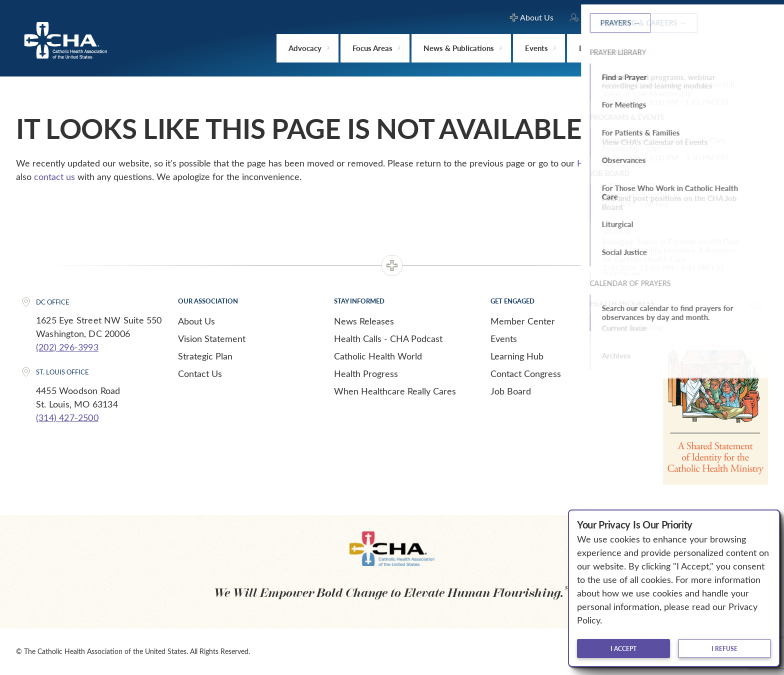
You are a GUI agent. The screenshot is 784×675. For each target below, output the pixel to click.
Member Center (523, 321)
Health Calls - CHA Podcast (388, 338)
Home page (600, 163)
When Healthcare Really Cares (395, 391)
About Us (196, 321)
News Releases (364, 321)
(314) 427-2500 (67, 417)
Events (504, 338)
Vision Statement (212, 338)
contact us (54, 176)
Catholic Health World (378, 356)
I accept (623, 648)
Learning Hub (517, 356)
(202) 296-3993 (67, 347)
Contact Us (200, 373)
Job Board (511, 391)
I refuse (724, 648)
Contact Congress (526, 373)
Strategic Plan (205, 356)
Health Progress (366, 373)
